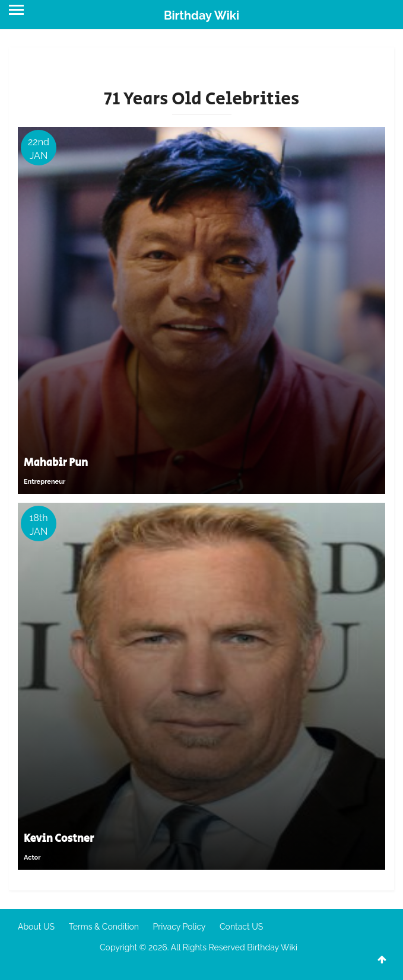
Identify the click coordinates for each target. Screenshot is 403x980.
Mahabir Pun (56, 463)
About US (36, 927)
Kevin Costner (59, 839)
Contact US (241, 927)
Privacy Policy (180, 927)
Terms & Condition (104, 927)
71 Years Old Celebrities (202, 99)
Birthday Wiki (201, 15)
